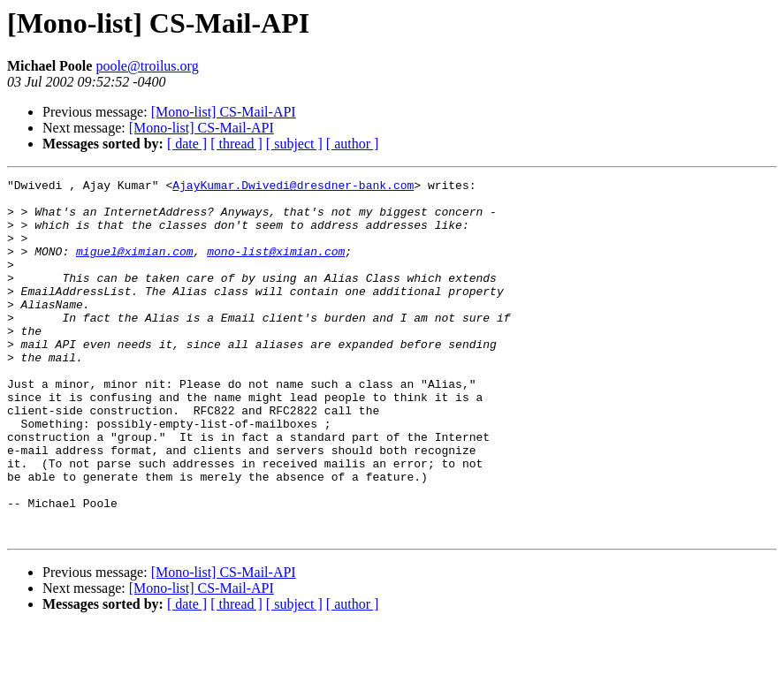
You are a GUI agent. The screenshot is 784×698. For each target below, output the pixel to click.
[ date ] (187, 144)
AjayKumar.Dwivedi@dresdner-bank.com (293, 187)
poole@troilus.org (147, 66)
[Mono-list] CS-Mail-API (224, 112)
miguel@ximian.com (135, 267)
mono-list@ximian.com (276, 267)
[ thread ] (236, 144)
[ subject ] (294, 144)
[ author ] (353, 144)
